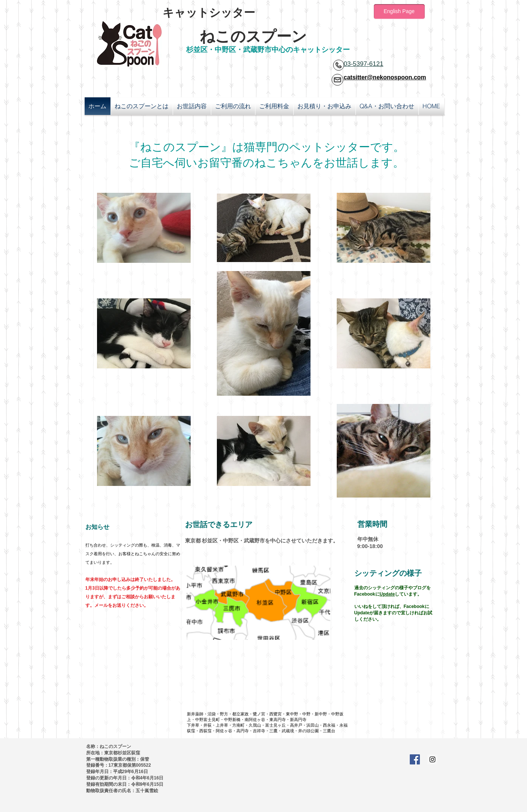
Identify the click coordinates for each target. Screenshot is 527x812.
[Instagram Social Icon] (432, 759)
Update (387, 594)
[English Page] (399, 12)
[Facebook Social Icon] (415, 759)
